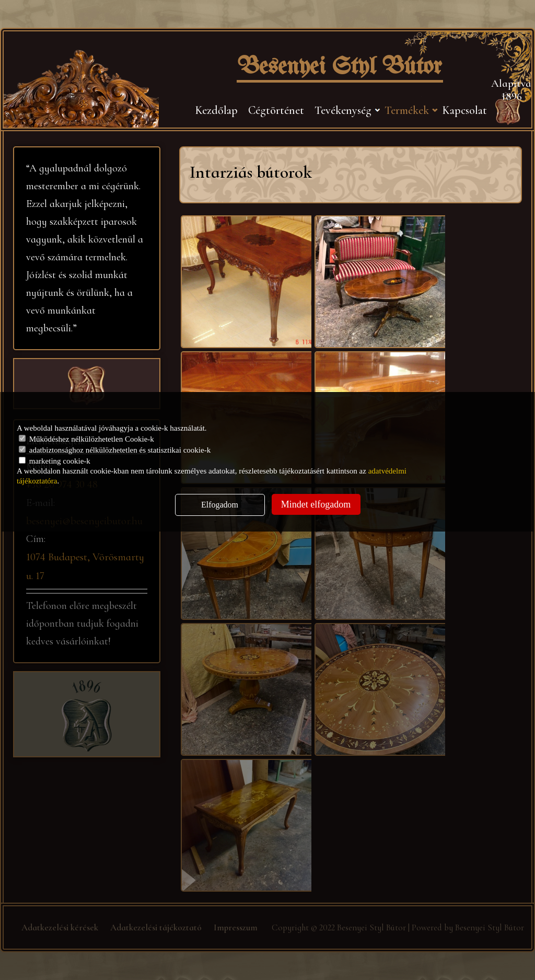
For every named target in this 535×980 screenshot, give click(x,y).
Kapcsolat (464, 110)
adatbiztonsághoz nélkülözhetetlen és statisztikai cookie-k (115, 450)
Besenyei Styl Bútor (340, 67)
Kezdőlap (216, 110)
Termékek (407, 110)
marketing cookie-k (55, 461)
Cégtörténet (276, 110)
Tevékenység (343, 110)
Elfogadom (220, 505)
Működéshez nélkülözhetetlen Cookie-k (86, 439)
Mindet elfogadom (316, 504)
